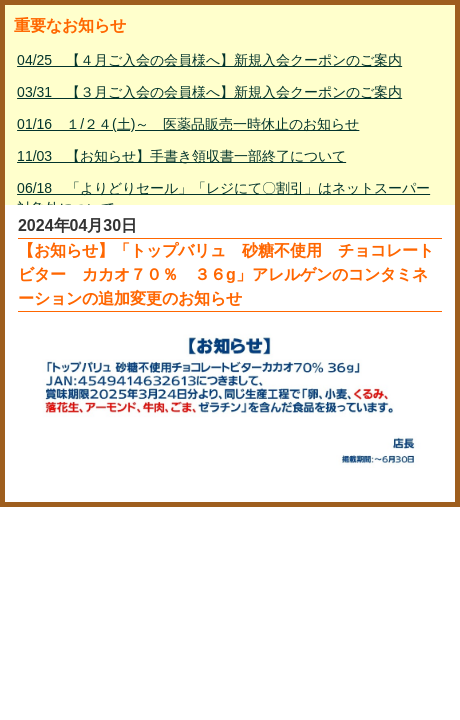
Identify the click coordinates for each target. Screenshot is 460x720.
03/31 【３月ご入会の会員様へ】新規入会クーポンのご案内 (209, 92)
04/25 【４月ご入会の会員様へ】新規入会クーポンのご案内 (209, 60)
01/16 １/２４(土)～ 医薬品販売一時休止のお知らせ (188, 124)
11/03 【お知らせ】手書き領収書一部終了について (181, 156)
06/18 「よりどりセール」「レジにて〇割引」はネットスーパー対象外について (223, 198)
